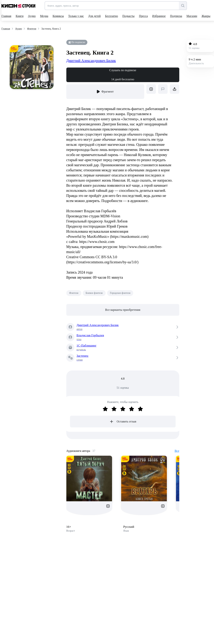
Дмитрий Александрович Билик (91, 61)
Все (177, 451)
